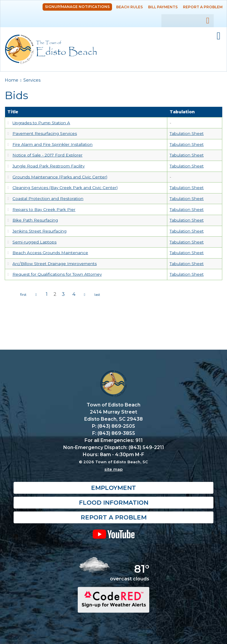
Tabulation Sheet (187, 133)
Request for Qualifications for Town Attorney (57, 274)
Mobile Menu (219, 36)
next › (85, 295)
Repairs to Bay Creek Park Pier (44, 209)
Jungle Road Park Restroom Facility (48, 166)
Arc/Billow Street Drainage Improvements (55, 264)
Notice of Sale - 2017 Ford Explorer (47, 155)
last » (97, 295)
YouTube (113, 534)
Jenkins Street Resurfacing (39, 231)
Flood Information (114, 503)
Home (12, 80)
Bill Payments (163, 7)
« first (23, 295)
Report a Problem (203, 7)
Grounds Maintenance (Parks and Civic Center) (60, 177)
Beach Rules (129, 7)
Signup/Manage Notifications (77, 7)
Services (32, 80)
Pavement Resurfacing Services (45, 133)
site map (113, 469)
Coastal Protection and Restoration (48, 198)
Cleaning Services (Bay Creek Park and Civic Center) (65, 188)
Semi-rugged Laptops (34, 242)
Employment (113, 488)
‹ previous (36, 295)
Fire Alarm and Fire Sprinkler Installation (52, 144)
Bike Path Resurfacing (35, 220)
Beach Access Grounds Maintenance (50, 253)
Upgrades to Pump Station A (41, 123)
